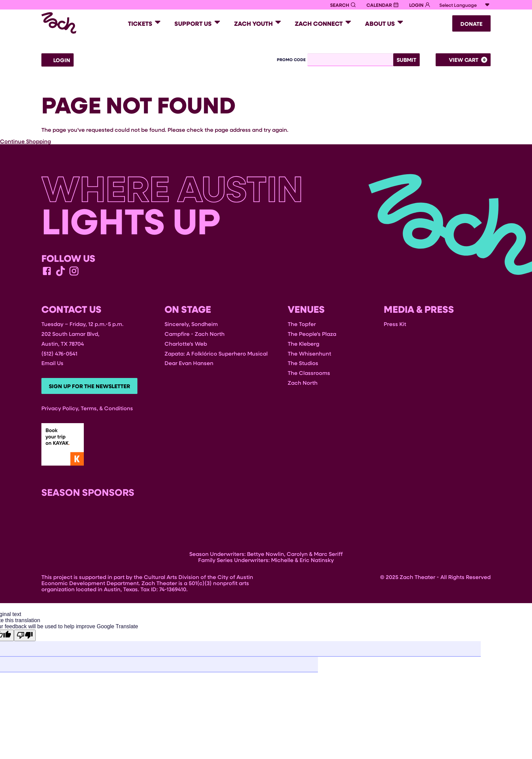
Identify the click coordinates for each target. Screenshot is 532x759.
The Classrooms (309, 373)
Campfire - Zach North (195, 334)
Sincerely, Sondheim (191, 324)
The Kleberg (303, 344)
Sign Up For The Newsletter (90, 386)
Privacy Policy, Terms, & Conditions (87, 409)
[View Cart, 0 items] (463, 60)
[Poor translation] (25, 636)
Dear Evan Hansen (189, 363)
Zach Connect (319, 23)
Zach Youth (253, 23)
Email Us (52, 363)
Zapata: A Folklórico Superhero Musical (216, 353)
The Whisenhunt (309, 353)
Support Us (193, 23)
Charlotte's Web (186, 344)
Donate (471, 24)
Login (58, 60)
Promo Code (291, 60)
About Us (380, 23)
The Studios (303, 363)
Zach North (303, 383)
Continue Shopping (25, 141)
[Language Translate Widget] (464, 5)
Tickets (140, 23)
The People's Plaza (312, 334)
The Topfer (302, 324)
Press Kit (395, 324)
